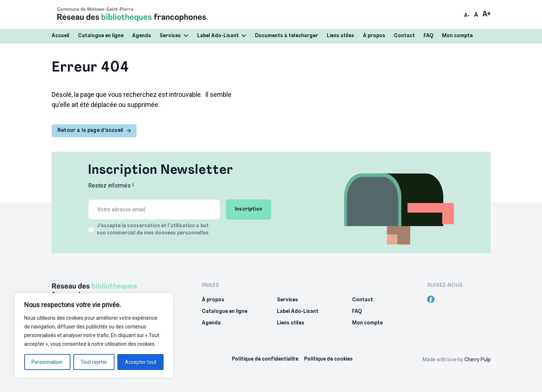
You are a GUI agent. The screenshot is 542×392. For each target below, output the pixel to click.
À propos (374, 36)
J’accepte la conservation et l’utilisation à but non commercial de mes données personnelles (153, 230)
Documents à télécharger (287, 36)
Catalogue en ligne (101, 36)
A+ (487, 14)
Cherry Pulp (478, 359)
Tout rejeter (94, 362)
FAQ (428, 36)
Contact (404, 36)
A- (467, 16)
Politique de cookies (328, 359)
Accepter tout (141, 362)
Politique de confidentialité (265, 359)
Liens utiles (341, 36)
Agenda (142, 36)
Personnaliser (47, 362)
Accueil (60, 36)
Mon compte (457, 36)
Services (174, 36)
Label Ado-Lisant (222, 36)
